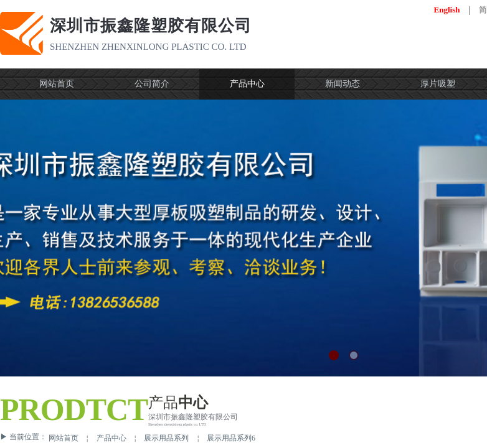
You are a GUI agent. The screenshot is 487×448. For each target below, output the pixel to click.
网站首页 (64, 438)
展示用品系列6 (231, 438)
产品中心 (111, 438)
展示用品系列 (166, 438)
